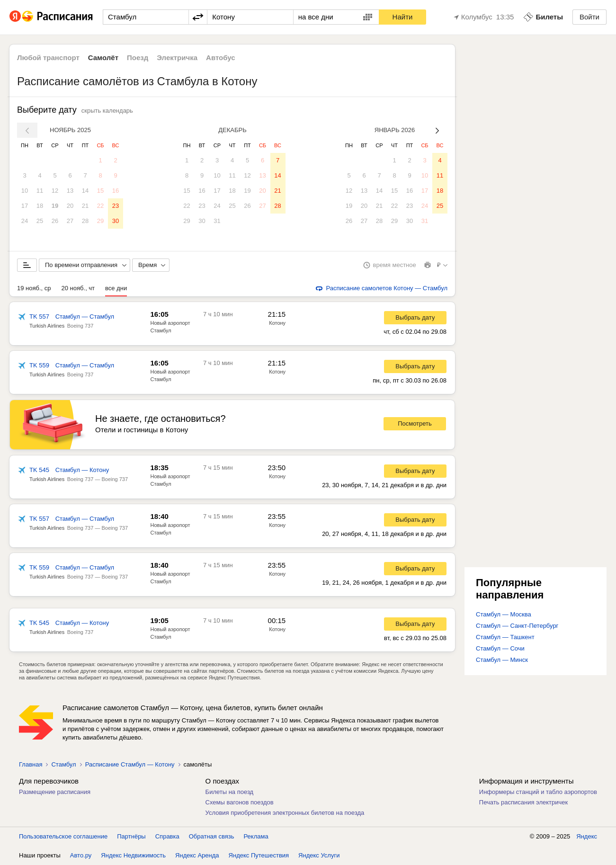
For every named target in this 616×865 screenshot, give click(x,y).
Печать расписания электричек (523, 802)
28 (85, 221)
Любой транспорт (48, 58)
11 (40, 191)
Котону (277, 323)
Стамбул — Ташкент (505, 637)
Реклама (256, 836)
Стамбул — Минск (502, 660)
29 (100, 221)
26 (55, 221)
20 (70, 206)
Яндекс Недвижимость (133, 855)
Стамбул (63, 764)
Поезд (138, 58)
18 (40, 206)
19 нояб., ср (34, 288)
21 (85, 206)
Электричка (177, 58)
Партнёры (131, 836)
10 (25, 191)
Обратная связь (212, 836)
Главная (31, 764)
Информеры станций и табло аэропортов (538, 792)
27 (70, 221)
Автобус (221, 58)
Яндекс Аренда (197, 855)
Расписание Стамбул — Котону (130, 764)
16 (116, 191)
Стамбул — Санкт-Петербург (517, 626)
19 (55, 206)
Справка (167, 836)
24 (25, 221)
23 (116, 206)
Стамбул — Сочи (500, 648)
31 (217, 221)
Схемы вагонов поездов (240, 802)
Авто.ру (81, 855)
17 (25, 206)
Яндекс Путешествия (259, 855)
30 (116, 221)
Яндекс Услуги (319, 855)
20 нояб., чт (78, 288)
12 (55, 191)
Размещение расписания (55, 792)
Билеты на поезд (230, 792)
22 (100, 206)
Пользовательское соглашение (63, 836)
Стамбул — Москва (504, 614)
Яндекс (587, 836)
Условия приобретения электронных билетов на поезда (285, 813)
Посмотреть (415, 424)
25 (40, 221)
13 (70, 191)
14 (85, 191)
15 (100, 191)
